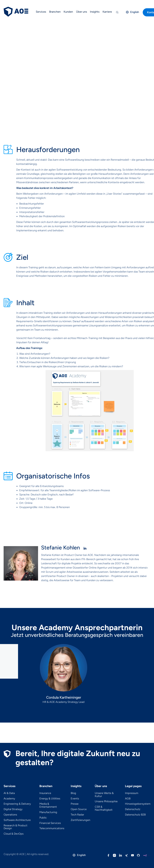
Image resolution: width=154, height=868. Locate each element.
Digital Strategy (13, 809)
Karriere (107, 12)
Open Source (79, 809)
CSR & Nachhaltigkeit (104, 808)
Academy (9, 799)
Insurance (45, 793)
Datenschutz (133, 809)
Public (43, 818)
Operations (10, 815)
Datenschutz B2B (135, 815)
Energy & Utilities (50, 799)
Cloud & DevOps (14, 834)
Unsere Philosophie (106, 802)
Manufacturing (48, 812)
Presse (75, 804)
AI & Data (9, 793)
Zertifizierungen (80, 820)
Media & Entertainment (48, 805)
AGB (128, 799)
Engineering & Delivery (17, 804)
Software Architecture (17, 820)
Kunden (68, 12)
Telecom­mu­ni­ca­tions (52, 828)
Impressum (132, 793)
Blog (73, 793)
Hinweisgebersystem (138, 804)
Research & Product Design (15, 827)
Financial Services (50, 823)
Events (75, 799)
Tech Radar (77, 815)
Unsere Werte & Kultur (104, 795)
